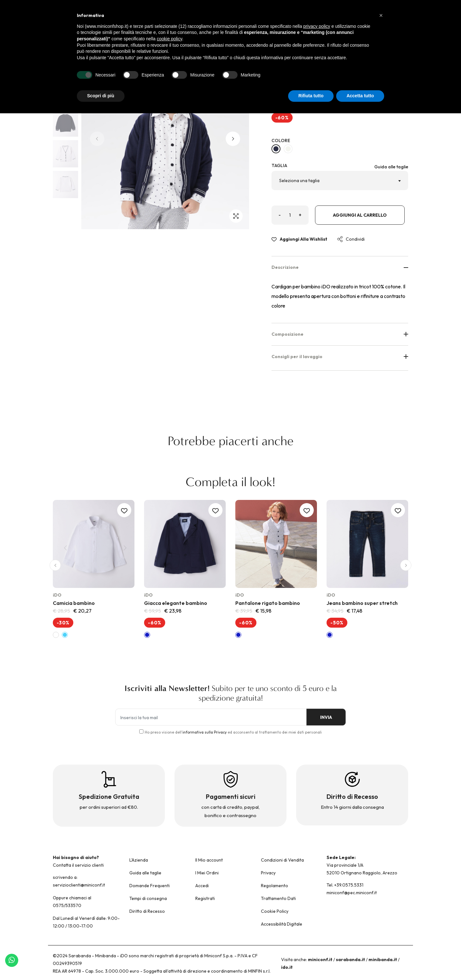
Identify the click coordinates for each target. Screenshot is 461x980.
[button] (233, 139)
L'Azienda (139, 860)
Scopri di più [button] (101, 96)
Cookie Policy (275, 911)
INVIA (324, 718)
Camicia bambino (74, 603)
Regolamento (275, 886)
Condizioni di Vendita (282, 860)
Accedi (202, 886)
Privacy (268, 873)
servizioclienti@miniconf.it (79, 885)
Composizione (340, 334)
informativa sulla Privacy (205, 732)
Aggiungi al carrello (360, 215)
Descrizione (340, 267)
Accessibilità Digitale (282, 924)
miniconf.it (320, 960)
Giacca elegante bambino (176, 603)
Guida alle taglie (391, 167)
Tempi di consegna (148, 898)
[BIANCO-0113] (288, 149)
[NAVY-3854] (276, 149)
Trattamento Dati (278, 898)
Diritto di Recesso (147, 911)
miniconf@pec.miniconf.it (352, 893)
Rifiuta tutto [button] (311, 96)
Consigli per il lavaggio (340, 357)
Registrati (205, 898)
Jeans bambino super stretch (362, 603)
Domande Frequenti (150, 886)
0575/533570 (67, 905)
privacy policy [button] (317, 26)
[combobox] (340, 181)
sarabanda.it (350, 960)
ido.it (287, 967)
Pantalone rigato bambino (268, 603)
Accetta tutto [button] (360, 96)
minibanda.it (383, 960)
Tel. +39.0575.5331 (345, 885)
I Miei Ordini (207, 873)
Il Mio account (209, 860)
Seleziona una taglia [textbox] (299, 181)
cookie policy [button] (170, 39)
